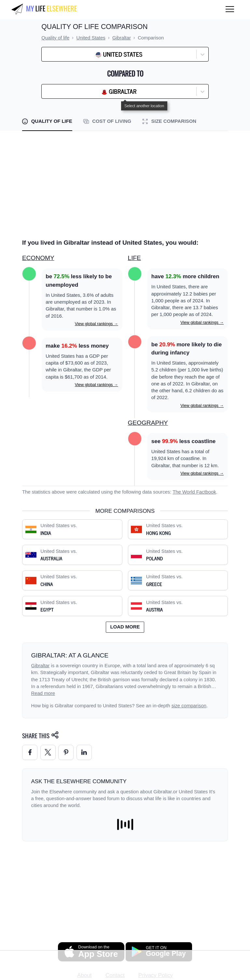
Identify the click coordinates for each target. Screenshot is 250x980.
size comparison (189, 706)
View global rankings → (97, 324)
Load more (125, 627)
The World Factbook (194, 492)
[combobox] (61, 54)
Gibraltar (41, 666)
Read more (43, 693)
